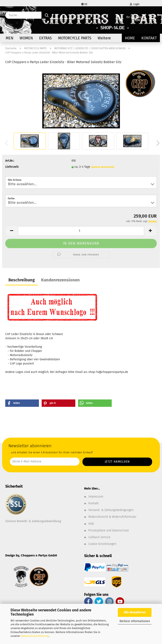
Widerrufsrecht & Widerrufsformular (112, 517)
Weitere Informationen (135, 621)
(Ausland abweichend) (103, 167)
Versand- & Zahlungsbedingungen (111, 510)
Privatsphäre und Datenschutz (109, 530)
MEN (9, 38)
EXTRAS (45, 38)
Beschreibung (22, 280)
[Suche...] (47, 15)
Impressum (96, 497)
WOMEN (26, 38)
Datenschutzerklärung (35, 636)
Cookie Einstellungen (102, 544)
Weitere (104, 38)
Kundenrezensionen (60, 280)
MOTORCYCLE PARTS (75, 38)
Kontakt (149, 38)
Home (130, 38)
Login (135, 4)
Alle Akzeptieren (135, 612)
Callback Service (99, 537)
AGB (91, 524)
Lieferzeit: (12, 167)
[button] (157, 143)
